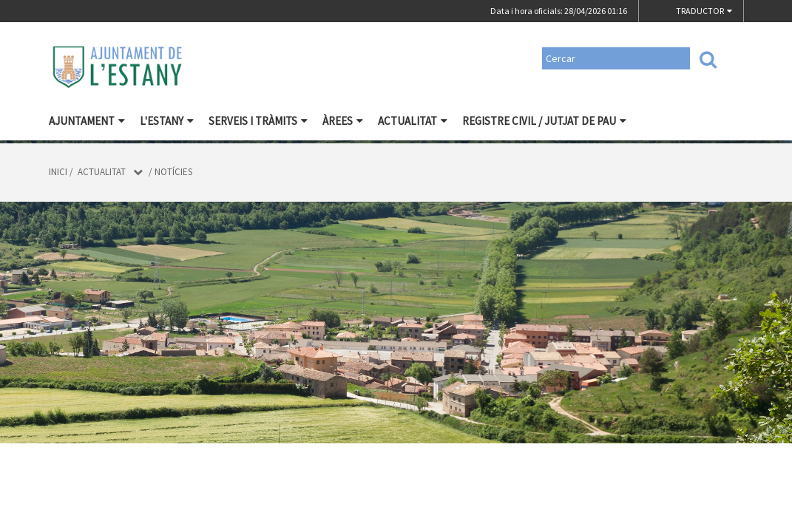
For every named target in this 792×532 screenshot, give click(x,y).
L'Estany (167, 121)
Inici (58, 172)
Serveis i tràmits (258, 121)
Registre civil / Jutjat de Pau (544, 121)
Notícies (173, 172)
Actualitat (413, 121)
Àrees (343, 121)
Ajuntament (87, 121)
